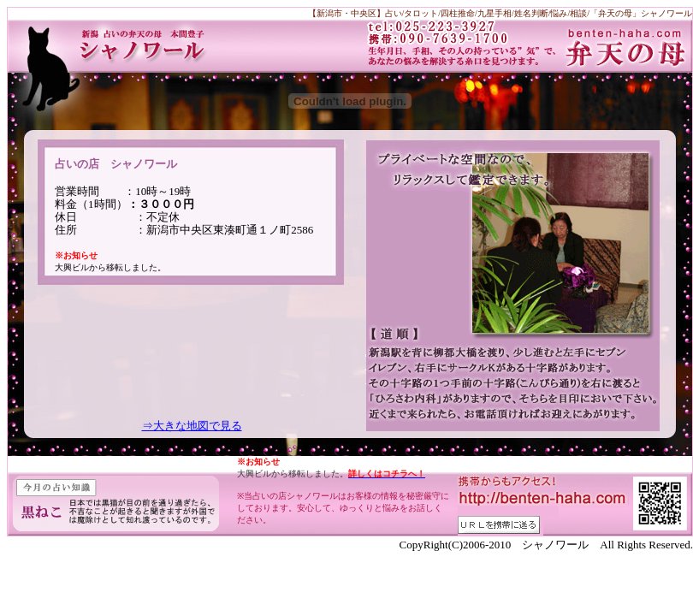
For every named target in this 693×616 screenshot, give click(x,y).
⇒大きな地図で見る (192, 426)
